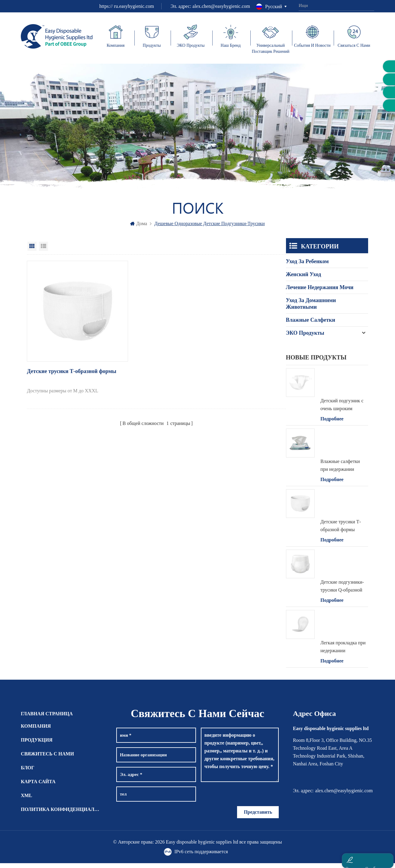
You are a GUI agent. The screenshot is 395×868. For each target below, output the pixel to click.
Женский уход (303, 279)
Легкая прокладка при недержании (343, 651)
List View (43, 251)
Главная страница (47, 718)
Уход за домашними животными (311, 308)
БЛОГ (28, 772)
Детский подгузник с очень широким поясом (342, 410)
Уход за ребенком (307, 266)
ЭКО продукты (305, 338)
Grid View (32, 251)
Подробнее (332, 424)
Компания (36, 731)
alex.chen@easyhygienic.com (221, 6)
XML (26, 800)
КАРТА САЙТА (38, 786)
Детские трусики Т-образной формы (62, 360)
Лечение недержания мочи (320, 292)
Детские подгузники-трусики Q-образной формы (342, 592)
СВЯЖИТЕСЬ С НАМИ (47, 759)
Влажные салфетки (311, 325)
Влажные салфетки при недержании (340, 470)
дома (139, 228)
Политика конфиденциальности (61, 814)
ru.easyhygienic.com (134, 6)
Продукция (37, 745)
